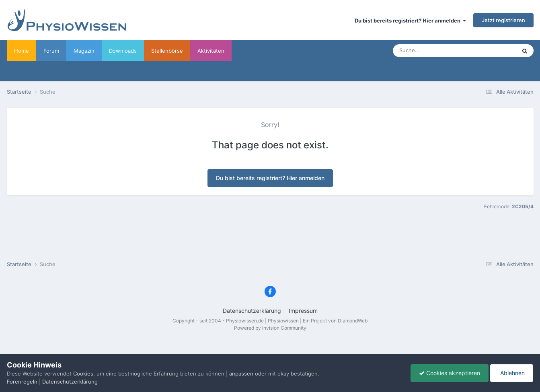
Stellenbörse (167, 51)
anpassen (241, 374)
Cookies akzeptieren (450, 373)
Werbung (250, 51)
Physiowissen (283, 321)
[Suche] (438, 51)
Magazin (84, 51)
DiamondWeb (353, 321)
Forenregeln (22, 382)
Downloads (123, 51)
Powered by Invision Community (270, 328)
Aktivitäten (211, 51)
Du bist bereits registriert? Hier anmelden (410, 21)
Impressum (303, 311)
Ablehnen (512, 373)
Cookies (83, 374)
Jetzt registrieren (503, 20)
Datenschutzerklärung (252, 311)
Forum (51, 51)
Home (22, 51)
